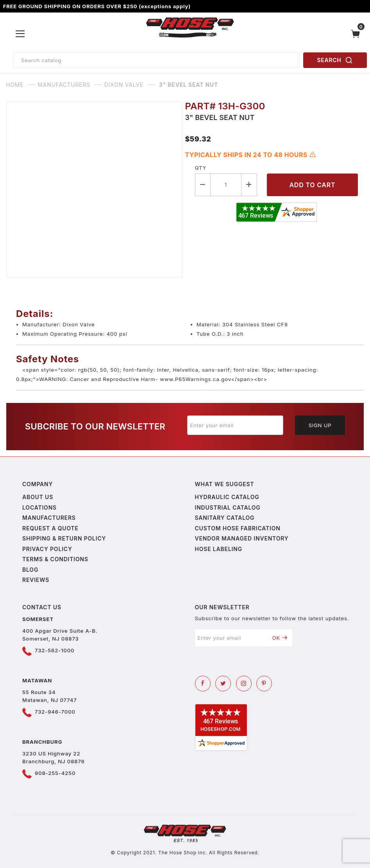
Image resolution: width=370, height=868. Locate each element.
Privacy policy (47, 549)
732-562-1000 (55, 650)
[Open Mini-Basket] (357, 34)
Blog (30, 570)
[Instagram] (244, 684)
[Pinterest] (264, 684)
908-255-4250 (55, 773)
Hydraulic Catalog (227, 497)
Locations (39, 507)
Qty (201, 168)
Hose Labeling (219, 549)
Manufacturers (49, 518)
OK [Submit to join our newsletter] (280, 638)
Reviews (36, 580)
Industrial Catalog (228, 507)
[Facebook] (203, 684)
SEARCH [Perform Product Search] (335, 60)
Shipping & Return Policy (64, 538)
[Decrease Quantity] (203, 185)
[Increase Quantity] (249, 185)
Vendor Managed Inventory (242, 538)
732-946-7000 (55, 712)
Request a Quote (50, 528)
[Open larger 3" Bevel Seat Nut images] (96, 190)
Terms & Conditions (55, 559)
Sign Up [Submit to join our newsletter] (320, 425)
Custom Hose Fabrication (238, 528)
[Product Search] (156, 60)
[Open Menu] (20, 34)
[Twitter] (223, 684)
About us (38, 497)
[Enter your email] (235, 425)
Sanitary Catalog (225, 518)
